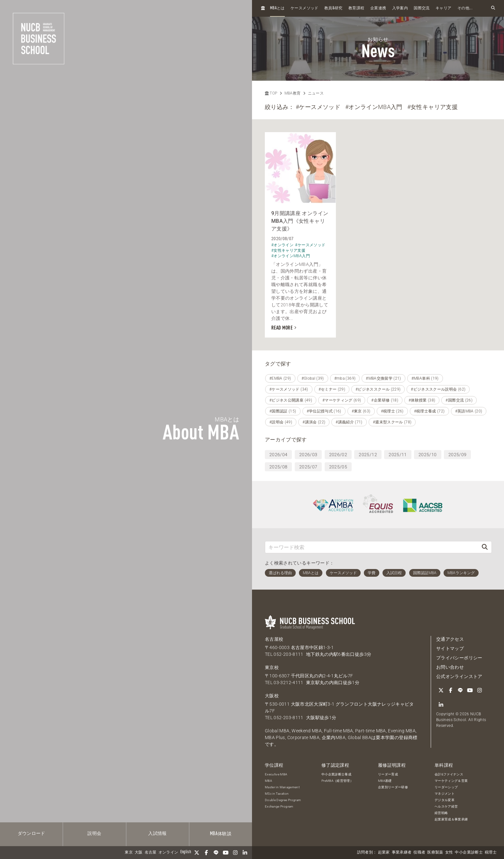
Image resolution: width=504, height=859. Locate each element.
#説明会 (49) (281, 422)
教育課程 (356, 8)
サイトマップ (450, 648)
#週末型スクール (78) (392, 422)
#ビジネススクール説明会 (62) (438, 389)
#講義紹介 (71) (349, 422)
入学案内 (400, 8)
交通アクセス (450, 639)
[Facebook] (206, 853)
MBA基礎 (385, 781)
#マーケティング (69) (342, 400)
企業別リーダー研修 (393, 787)
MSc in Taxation (277, 794)
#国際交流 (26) (459, 400)
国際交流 (422, 8)
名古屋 (151, 853)
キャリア (443, 8)
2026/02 (338, 455)
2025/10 (428, 455)
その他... (465, 8)
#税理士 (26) (392, 411)
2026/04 (278, 455)
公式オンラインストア (459, 676)
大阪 (139, 853)
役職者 (419, 853)
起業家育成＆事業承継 (451, 819)
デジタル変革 (445, 800)
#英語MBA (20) (469, 411)
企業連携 (378, 8)
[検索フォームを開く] (493, 8)
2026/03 (308, 455)
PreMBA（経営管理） (337, 781)
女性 (449, 853)
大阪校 (272, 696)
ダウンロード (32, 834)
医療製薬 (435, 853)
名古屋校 (274, 639)
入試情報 (157, 834)
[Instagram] (235, 853)
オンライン (168, 853)
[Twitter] (197, 853)
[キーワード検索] (372, 547)
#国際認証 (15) (283, 411)
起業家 (384, 853)
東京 (129, 853)
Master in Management (282, 787)
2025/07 (308, 467)
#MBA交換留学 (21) (383, 378)
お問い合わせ (450, 667)
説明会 (94, 834)
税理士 (491, 853)
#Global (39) (313, 378)
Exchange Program (279, 806)
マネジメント (445, 794)
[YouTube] (226, 853)
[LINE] (216, 853)
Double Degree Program (283, 800)
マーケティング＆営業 (451, 781)
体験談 (221, 834)
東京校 (272, 667)
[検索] (485, 547)
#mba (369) (345, 378)
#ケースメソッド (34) (289, 389)
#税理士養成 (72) (429, 411)
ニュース (316, 93)
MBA (268, 781)
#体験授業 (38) (422, 400)
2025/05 (338, 467)
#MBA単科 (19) (425, 378)
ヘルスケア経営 (446, 806)
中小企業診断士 (469, 853)
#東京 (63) (361, 411)
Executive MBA (276, 774)
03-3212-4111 (288, 683)
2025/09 (457, 455)
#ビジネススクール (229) (378, 389)
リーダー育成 (388, 774)
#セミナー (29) (332, 389)
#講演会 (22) (314, 422)
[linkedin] (245, 853)
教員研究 (333, 8)
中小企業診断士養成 (336, 774)
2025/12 (368, 455)
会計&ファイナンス (449, 774)
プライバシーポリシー (459, 658)
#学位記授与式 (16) (324, 411)
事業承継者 (402, 853)
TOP (271, 93)
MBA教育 (293, 93)
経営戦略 (441, 813)
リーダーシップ (446, 787)
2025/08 (278, 467)
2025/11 (398, 455)
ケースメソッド (304, 8)
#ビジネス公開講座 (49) (291, 400)
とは (277, 8)
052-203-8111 (288, 654)
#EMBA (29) (280, 378)
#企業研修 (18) (385, 400)
